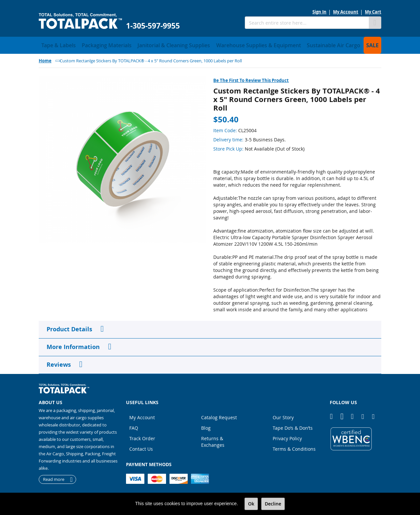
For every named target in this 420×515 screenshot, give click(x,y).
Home (45, 59)
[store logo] (80, 21)
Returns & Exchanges (213, 440)
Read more (54, 478)
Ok (251, 504)
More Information (73, 345)
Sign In (319, 12)
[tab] (210, 328)
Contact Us (141, 447)
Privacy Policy (287, 436)
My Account (346, 12)
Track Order (142, 436)
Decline (273, 504)
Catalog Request (219, 415)
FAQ (134, 426)
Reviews (59, 363)
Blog (206, 426)
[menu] (210, 44)
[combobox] (307, 23)
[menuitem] (55, 44)
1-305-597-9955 (153, 26)
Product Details (69, 327)
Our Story (283, 415)
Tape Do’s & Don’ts (293, 426)
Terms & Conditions (294, 447)
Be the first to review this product (251, 78)
